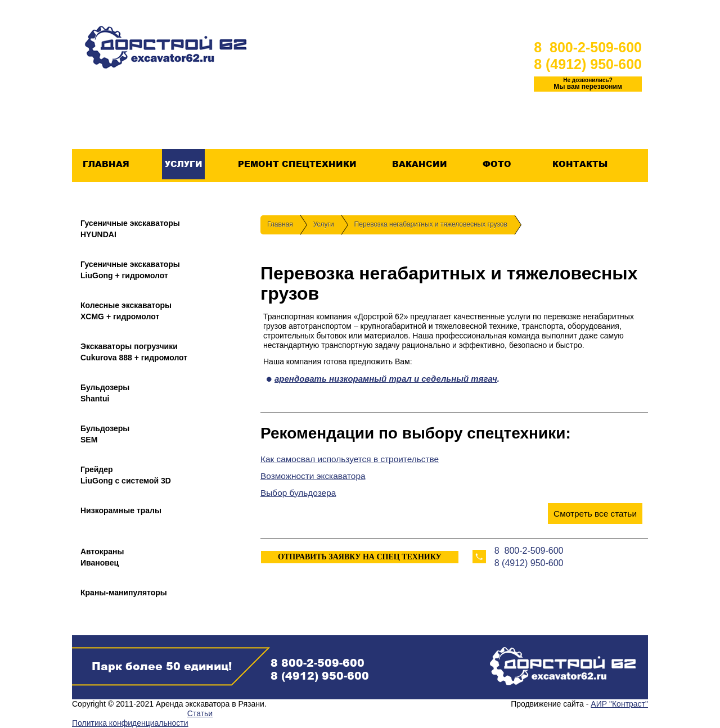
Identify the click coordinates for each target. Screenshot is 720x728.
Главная (106, 164)
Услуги (183, 164)
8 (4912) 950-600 (588, 64)
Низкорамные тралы (121, 510)
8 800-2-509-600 (588, 47)
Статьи (200, 713)
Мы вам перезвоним (588, 84)
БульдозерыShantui (105, 393)
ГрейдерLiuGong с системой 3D (126, 475)
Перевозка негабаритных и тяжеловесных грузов (431, 224)
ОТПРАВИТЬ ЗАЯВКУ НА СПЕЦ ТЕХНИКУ (360, 557)
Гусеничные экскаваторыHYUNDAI (130, 229)
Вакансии (419, 164)
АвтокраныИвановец (102, 557)
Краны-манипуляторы (124, 593)
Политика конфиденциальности (130, 723)
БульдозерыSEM (105, 434)
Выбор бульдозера (298, 493)
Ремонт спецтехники (297, 164)
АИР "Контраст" (619, 704)
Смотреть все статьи (595, 514)
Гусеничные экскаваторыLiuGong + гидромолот (130, 270)
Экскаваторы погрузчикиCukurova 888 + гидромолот (134, 352)
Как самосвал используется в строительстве (350, 459)
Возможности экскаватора (313, 476)
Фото (497, 164)
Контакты (580, 164)
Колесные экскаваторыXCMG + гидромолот (126, 311)
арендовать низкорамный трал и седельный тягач (386, 379)
